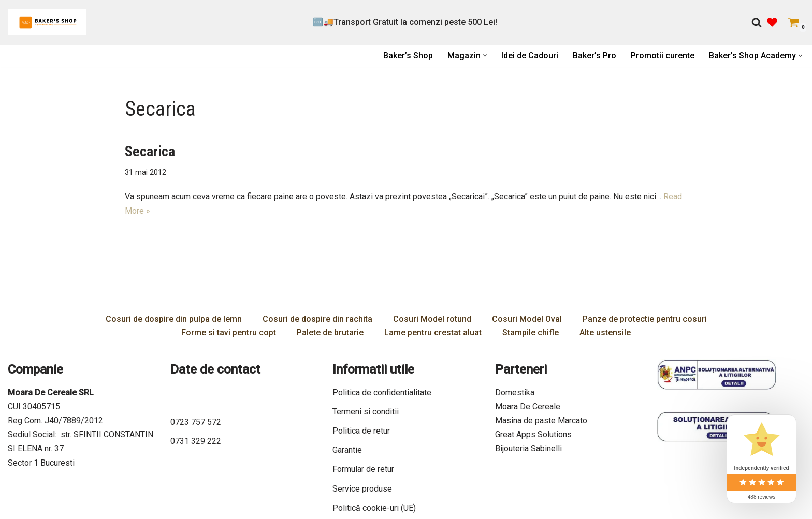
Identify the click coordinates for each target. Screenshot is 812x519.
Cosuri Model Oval (527, 319)
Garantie (347, 450)
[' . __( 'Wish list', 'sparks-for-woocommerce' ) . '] (772, 22)
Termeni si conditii (366, 412)
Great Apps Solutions (533, 434)
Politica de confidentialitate (382, 392)
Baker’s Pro (594, 56)
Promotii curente (663, 56)
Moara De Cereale (528, 406)
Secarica (150, 151)
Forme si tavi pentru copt (229, 332)
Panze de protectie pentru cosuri (645, 319)
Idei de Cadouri (530, 56)
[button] (485, 56)
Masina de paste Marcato (541, 420)
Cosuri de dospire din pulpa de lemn (174, 319)
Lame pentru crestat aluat (433, 332)
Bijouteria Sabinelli (528, 448)
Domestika (515, 392)
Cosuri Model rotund (432, 319)
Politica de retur (361, 431)
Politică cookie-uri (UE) (374, 508)
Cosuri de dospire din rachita (317, 319)
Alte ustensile (605, 332)
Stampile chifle (531, 332)
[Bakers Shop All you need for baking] (47, 22)
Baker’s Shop (408, 56)
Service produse (362, 489)
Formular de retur (363, 469)
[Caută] (757, 22)
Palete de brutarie (330, 332)
